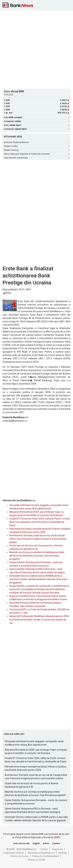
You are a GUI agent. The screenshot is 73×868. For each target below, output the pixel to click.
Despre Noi (57, 849)
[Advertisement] (36, 49)
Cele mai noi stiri (21, 843)
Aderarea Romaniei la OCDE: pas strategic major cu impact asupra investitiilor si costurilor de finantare (36, 751)
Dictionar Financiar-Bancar (36, 142)
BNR (57, 837)
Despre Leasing (36, 150)
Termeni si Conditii (37, 860)
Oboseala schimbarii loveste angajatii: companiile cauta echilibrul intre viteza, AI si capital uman (34, 743)
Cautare (56, 843)
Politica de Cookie (19, 856)
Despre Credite (36, 146)
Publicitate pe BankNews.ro (41, 853)
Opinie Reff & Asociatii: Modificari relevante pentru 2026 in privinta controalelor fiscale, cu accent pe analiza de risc (39, 620)
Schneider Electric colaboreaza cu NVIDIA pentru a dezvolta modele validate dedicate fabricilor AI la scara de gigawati (38, 579)
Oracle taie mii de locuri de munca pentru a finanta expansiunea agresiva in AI (31, 785)
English (36, 843)
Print (7, 293)
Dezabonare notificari (13, 853)
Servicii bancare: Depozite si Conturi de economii (36, 154)
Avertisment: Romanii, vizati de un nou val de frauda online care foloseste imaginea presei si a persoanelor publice (38, 539)
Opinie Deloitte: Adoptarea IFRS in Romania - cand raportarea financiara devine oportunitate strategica (32, 810)
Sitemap (63, 853)
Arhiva (46, 843)
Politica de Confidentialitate (46, 856)
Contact (44, 849)
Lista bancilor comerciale (36, 158)
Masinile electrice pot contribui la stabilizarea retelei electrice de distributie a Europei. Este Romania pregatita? (37, 556)
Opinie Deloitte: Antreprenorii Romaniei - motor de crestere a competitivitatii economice (36, 802)
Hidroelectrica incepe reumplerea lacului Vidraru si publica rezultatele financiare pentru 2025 (35, 768)
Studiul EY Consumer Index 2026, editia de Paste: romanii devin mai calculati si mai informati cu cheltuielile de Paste (40, 522)
